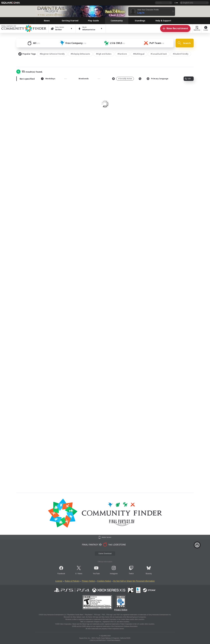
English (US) (188, 3)
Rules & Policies (72, 581)
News (80, 574)
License (59, 581)
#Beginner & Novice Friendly (52, 54)
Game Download (105, 554)
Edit (188, 79)
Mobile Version (106, 537)
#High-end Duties (104, 54)
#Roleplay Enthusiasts (80, 54)
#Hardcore (122, 54)
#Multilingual (139, 54)
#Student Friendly (181, 54)
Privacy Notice (88, 581)
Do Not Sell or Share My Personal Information (134, 581)
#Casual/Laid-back (159, 54)
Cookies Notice (104, 581)
